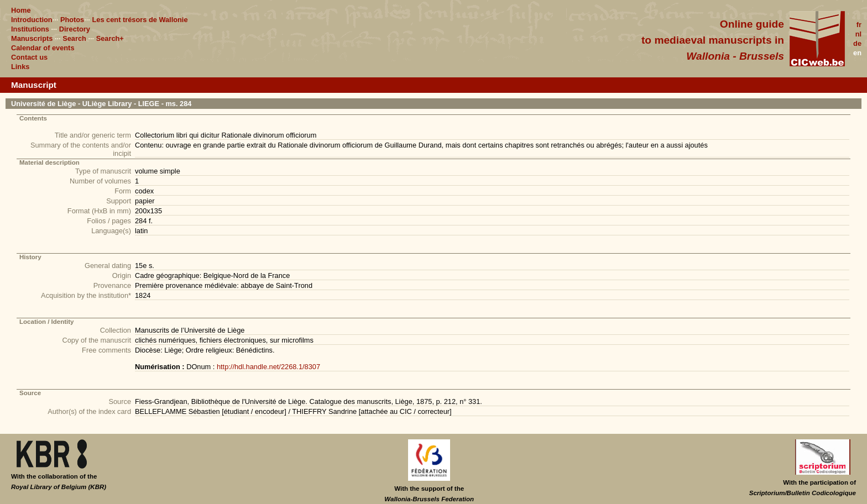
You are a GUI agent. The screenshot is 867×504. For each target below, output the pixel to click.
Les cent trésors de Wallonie (140, 20)
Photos (72, 20)
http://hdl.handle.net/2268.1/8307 (268, 367)
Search (74, 38)
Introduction (32, 20)
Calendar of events (43, 48)
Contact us (29, 57)
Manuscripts (32, 38)
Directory (75, 29)
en (857, 53)
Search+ (110, 38)
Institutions (30, 29)
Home (21, 10)
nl (858, 34)
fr (859, 25)
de (857, 43)
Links (20, 67)
